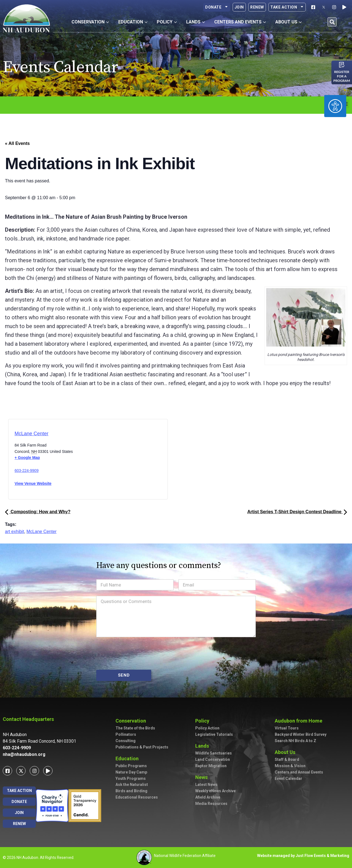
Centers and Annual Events (299, 772)
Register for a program (342, 76)
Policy (204, 721)
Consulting (126, 741)
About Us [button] (288, 22)
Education (128, 759)
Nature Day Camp (131, 772)
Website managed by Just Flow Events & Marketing (303, 856)
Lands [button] (196, 22)
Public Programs (131, 766)
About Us (286, 752)
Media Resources (211, 804)
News (203, 777)
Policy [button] (167, 22)
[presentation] (138, 653)
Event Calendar (288, 778)
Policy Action (207, 728)
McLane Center (31, 434)
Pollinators (126, 734)
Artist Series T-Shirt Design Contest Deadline (297, 512)
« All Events (17, 143)
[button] (332, 22)
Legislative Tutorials (214, 734)
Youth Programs (131, 778)
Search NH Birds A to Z (295, 741)
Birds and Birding (131, 791)
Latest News (206, 785)
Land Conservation (213, 759)
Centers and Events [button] (240, 22)
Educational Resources (137, 797)
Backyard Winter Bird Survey (301, 734)
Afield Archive (208, 797)
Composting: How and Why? (38, 512)
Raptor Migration (211, 766)
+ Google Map (27, 458)
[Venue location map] (111, 461)
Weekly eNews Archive (215, 791)
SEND (124, 675)
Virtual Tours (287, 728)
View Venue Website (33, 483)
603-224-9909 (27, 470)
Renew (257, 7)
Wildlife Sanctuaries (214, 753)
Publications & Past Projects (142, 747)
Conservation (132, 721)
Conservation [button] (90, 22)
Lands (204, 746)
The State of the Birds (135, 728)
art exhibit (14, 532)
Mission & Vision (290, 766)
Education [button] (133, 22)
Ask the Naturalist (132, 785)
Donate (217, 7)
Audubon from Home (300, 721)
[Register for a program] (342, 65)
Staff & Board (287, 759)
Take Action (287, 7)
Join (239, 7)
